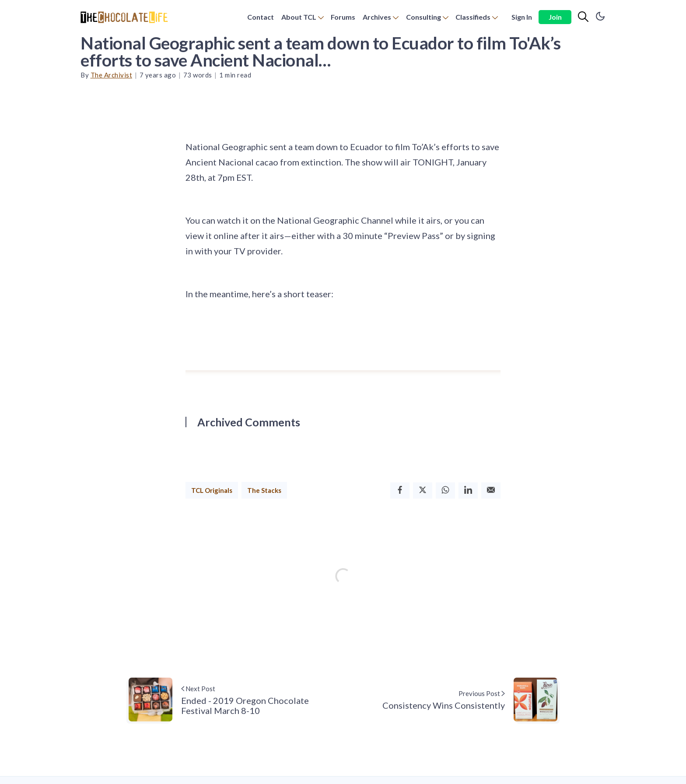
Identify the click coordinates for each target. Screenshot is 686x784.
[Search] (583, 17)
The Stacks (264, 490)
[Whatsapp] (445, 490)
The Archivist (112, 75)
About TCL (299, 17)
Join (555, 17)
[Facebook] (400, 490)
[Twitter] (423, 490)
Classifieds (473, 17)
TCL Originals (212, 490)
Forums (343, 17)
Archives (377, 17)
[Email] (491, 490)
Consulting (423, 17)
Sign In (522, 17)
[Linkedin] (468, 490)
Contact (261, 17)
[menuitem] (261, 17)
